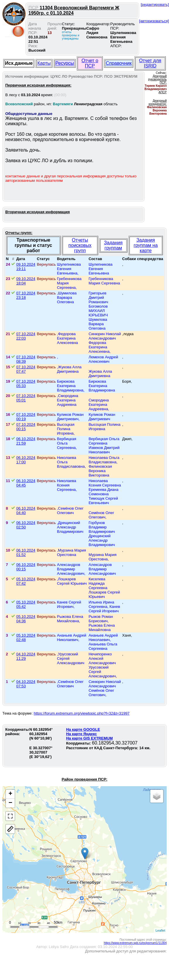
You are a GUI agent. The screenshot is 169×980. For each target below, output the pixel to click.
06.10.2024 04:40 (26, 511)
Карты (44, 63)
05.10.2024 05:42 (26, 604)
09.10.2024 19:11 (26, 267)
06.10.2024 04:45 (26, 483)
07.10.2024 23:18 (26, 295)
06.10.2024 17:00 (26, 460)
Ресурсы (65, 63)
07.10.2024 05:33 (26, 384)
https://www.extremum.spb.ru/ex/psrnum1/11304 (135, 943)
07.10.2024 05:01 (26, 398)
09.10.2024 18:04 (26, 281)
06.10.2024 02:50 (26, 525)
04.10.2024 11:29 (26, 656)
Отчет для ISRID (150, 63)
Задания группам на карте (146, 245)
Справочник (119, 63)
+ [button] (10, 794)
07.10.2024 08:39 (26, 359)
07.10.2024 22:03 (26, 336)
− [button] (10, 803)
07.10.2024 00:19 (26, 417)
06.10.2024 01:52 (26, 552)
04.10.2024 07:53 (26, 684)
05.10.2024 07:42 (26, 581)
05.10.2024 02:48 (26, 637)
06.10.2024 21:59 (26, 441)
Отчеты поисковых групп (80, 245)
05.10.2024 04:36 (26, 619)
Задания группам (113, 245)
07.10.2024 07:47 (26, 369)
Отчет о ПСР (90, 63)
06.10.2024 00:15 (26, 567)
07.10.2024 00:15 (26, 427)
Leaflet (160, 930)
